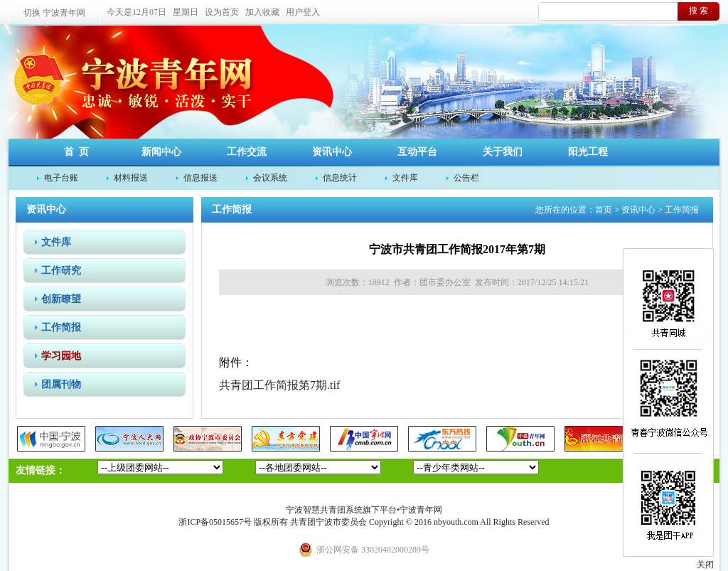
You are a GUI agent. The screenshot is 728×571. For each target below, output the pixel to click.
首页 (604, 210)
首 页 (76, 152)
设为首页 (222, 12)
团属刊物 (61, 384)
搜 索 (698, 11)
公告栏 (466, 178)
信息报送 (200, 178)
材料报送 (131, 178)
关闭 (705, 565)
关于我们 (503, 152)
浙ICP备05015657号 (215, 522)
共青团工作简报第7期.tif (279, 385)
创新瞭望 (61, 299)
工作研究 (61, 271)
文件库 (405, 178)
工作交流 (247, 152)
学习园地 (61, 356)
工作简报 (61, 327)
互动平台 (417, 152)
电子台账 (61, 178)
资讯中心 (332, 152)
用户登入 (303, 12)
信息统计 (340, 178)
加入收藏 (262, 12)
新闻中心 (161, 152)
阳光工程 (588, 152)
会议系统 (270, 178)
